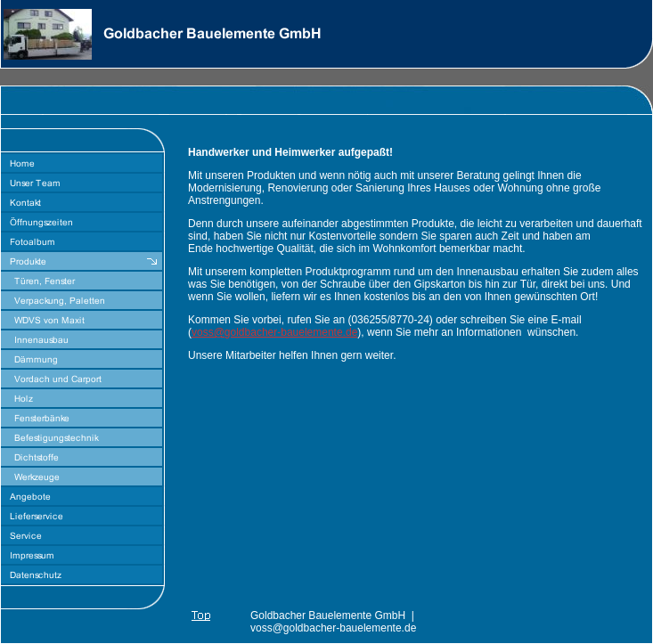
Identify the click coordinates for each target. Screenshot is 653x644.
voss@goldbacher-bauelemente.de (274, 332)
